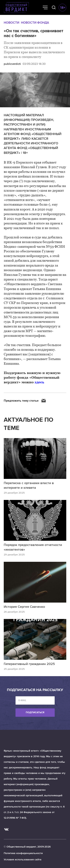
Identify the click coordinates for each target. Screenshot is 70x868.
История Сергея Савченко (24, 607)
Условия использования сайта (23, 860)
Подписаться (35, 712)
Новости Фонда (35, 23)
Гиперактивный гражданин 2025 (29, 664)
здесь (39, 382)
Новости (11, 23)
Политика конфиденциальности (23, 853)
